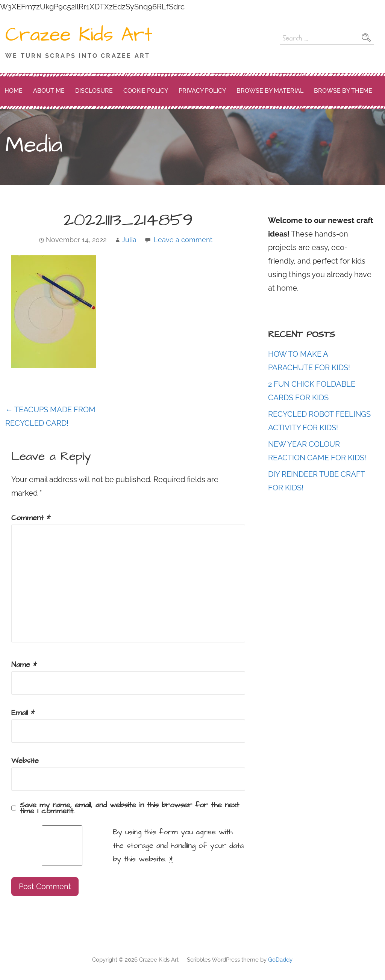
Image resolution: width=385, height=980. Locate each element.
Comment (31, 518)
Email (23, 713)
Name (24, 665)
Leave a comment (183, 240)
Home (14, 91)
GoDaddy (280, 960)
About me (49, 91)
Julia (129, 240)
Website (25, 761)
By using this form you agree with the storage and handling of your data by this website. (178, 846)
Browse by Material (270, 91)
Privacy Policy (202, 91)
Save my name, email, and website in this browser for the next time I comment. (130, 808)
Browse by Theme (343, 91)
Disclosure (94, 91)
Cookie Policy (146, 91)
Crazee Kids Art (79, 35)
